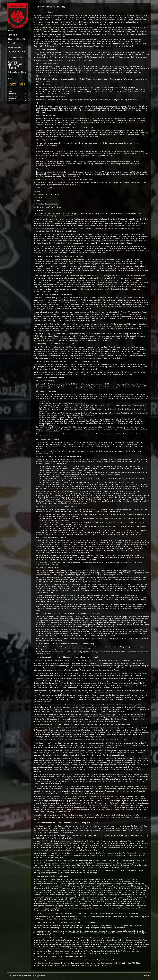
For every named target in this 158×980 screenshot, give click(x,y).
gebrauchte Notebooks (41, 965)
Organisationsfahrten (17, 52)
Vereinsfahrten (14, 47)
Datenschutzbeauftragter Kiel (106, 963)
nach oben (148, 976)
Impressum (13, 78)
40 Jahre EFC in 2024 (17, 39)
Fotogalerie (13, 43)
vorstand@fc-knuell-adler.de (48, 204)
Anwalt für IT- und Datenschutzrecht (81, 965)
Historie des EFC (15, 58)
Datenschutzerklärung (17, 73)
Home (10, 31)
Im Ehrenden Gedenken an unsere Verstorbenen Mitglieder (17, 65)
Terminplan (13, 35)
